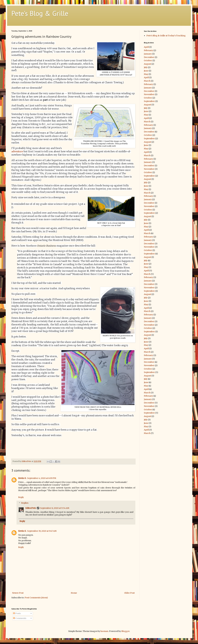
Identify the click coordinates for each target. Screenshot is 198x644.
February (148, 50)
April (146, 47)
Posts (17, 613)
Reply (21, 497)
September (149, 101)
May (146, 74)
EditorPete (31, 508)
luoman (104, 631)
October (148, 60)
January (148, 54)
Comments (20, 618)
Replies (25, 503)
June (146, 71)
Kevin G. (22, 478)
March (147, 81)
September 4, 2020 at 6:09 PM (42, 478)
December (149, 57)
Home (74, 593)
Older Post (129, 593)
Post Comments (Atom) (36, 598)
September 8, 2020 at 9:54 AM (55, 508)
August (147, 64)
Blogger (125, 631)
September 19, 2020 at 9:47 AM (42, 531)
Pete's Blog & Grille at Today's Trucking (166, 36)
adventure (17, 152)
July (146, 67)
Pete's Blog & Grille (40, 13)
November (149, 94)
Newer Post (18, 593)
